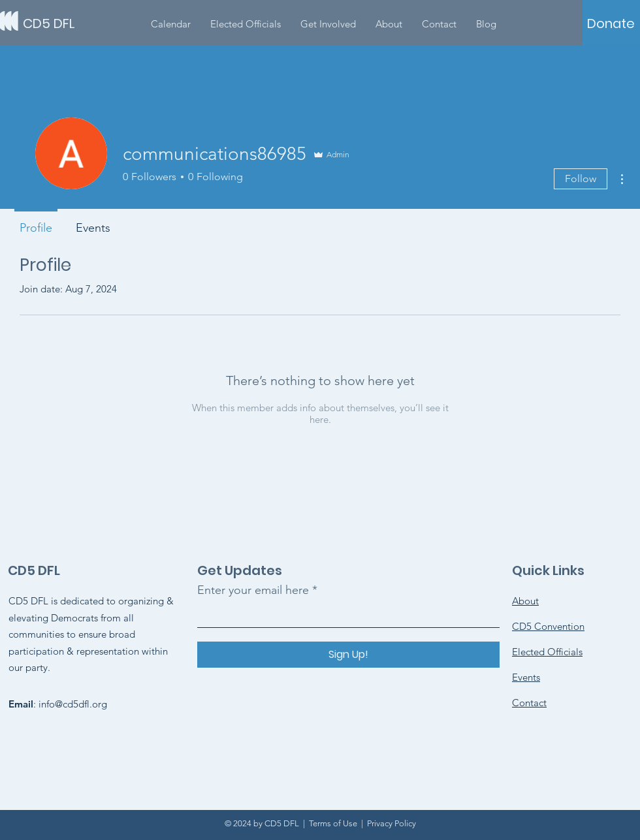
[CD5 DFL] (82, 23)
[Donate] (611, 23)
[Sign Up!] (348, 655)
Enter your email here (253, 590)
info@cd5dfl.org (73, 704)
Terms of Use (333, 823)
